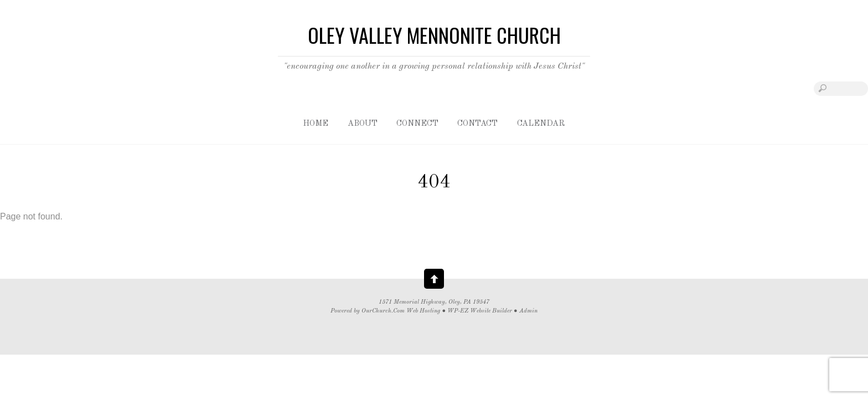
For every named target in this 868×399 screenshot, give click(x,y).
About (363, 124)
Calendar (541, 124)
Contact (477, 124)
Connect (417, 124)
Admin (528, 311)
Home (316, 124)
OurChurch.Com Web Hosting (401, 311)
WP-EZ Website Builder (480, 311)
